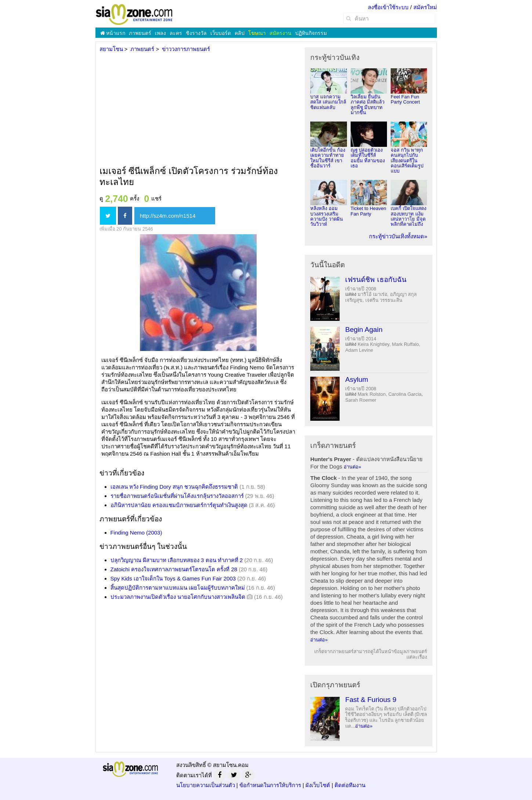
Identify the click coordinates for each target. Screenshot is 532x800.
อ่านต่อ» (352, 467)
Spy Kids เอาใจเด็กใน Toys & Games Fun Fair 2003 (173, 578)
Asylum (357, 379)
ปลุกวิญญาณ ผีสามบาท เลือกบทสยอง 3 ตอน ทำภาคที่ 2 (177, 560)
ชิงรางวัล (196, 33)
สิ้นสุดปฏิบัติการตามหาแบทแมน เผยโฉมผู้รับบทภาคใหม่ (178, 588)
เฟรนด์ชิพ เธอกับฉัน (376, 280)
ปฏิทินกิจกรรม (311, 33)
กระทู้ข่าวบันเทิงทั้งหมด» (398, 236)
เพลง (160, 33)
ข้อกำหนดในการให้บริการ (270, 785)
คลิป (240, 33)
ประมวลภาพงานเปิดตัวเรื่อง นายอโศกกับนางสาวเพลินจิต (178, 597)
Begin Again (364, 330)
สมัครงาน (281, 33)
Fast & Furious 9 (371, 700)
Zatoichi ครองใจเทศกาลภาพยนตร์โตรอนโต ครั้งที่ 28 (174, 569)
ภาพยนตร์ (140, 33)
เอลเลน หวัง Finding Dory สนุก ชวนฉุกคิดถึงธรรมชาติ (174, 487)
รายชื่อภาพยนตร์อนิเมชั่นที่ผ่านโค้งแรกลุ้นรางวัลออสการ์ (177, 496)
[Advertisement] (198, 110)
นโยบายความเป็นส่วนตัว (206, 785)
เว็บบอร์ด (221, 33)
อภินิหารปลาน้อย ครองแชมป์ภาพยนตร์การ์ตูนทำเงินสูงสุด (179, 505)
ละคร (176, 33)
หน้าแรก (113, 33)
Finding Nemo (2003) (136, 533)
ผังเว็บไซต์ (318, 785)
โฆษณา (257, 33)
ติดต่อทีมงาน (350, 785)
